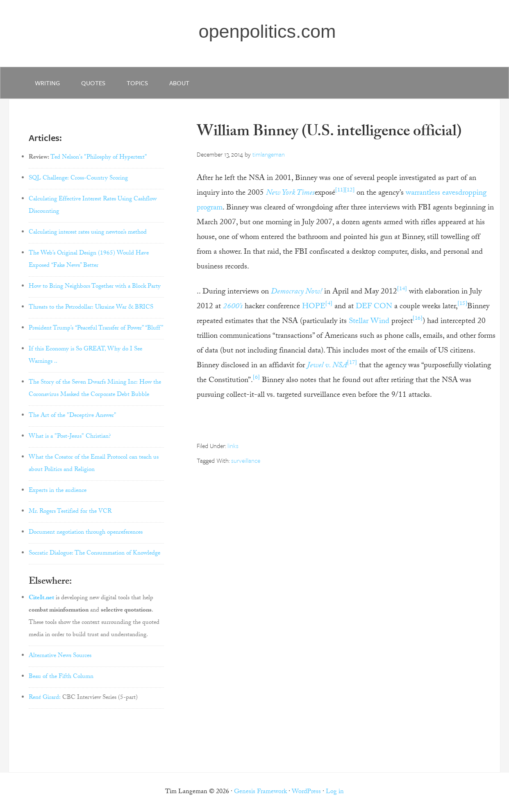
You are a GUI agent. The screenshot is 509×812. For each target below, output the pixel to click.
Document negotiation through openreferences (86, 533)
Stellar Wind (369, 322)
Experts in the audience (58, 491)
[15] (463, 304)
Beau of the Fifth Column (61, 677)
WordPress (306, 792)
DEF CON (374, 307)
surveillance (246, 460)
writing (47, 83)
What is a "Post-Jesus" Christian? (70, 437)
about (179, 83)
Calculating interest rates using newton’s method (88, 233)
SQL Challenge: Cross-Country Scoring (78, 179)
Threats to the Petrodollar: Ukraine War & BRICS (91, 308)
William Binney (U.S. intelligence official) (329, 133)
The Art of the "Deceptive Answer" (73, 416)
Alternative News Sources (60, 656)
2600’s (233, 307)
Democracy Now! (297, 292)
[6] (256, 378)
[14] (402, 289)
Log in (335, 792)
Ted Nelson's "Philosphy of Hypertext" (99, 158)
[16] (418, 319)
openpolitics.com (267, 31)
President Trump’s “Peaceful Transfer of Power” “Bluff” (96, 329)
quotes (93, 83)
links (233, 446)
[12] (350, 191)
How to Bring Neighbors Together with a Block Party (95, 287)
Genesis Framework (260, 792)
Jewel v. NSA (327, 366)
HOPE (314, 307)
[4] (329, 304)
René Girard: (45, 698)
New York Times (290, 193)
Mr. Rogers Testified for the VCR (70, 512)
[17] (352, 363)
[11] (340, 191)
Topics (137, 83)
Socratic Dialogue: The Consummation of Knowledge (94, 554)
